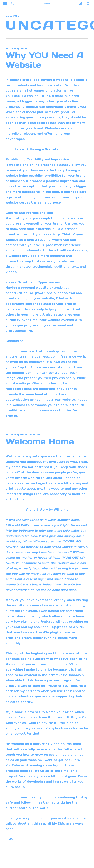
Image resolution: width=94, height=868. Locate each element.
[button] (5, 3)
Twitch (52, 686)
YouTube (70, 686)
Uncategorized (18, 48)
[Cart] (87, 3)
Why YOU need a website (44, 60)
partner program (61, 680)
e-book (17, 712)
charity (46, 669)
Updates (34, 435)
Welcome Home (40, 441)
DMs (61, 823)
